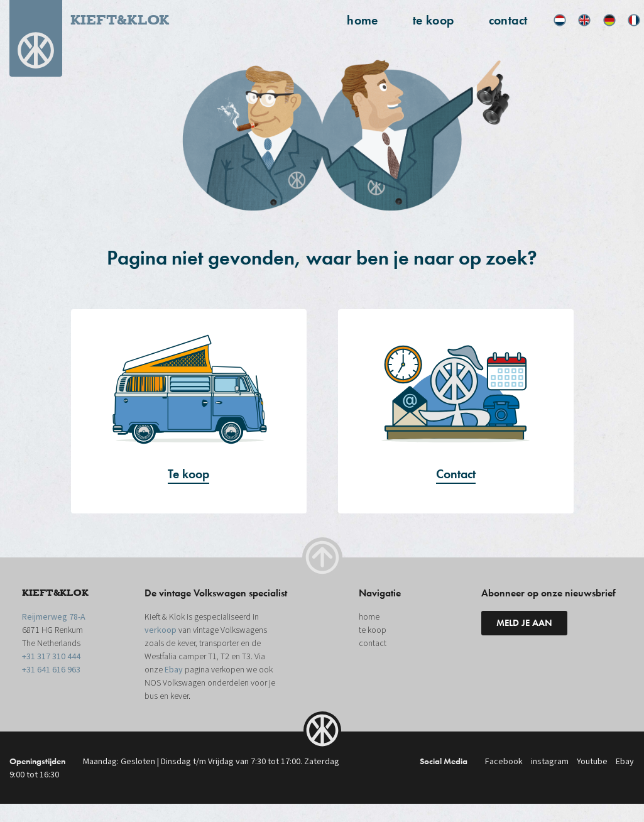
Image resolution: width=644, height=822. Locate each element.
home (363, 20)
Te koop (188, 474)
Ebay (174, 670)
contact (508, 20)
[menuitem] (560, 20)
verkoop (161, 630)
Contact (456, 474)
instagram (550, 762)
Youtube (592, 762)
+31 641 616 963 (51, 670)
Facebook (504, 762)
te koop (434, 20)
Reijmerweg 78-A (54, 617)
